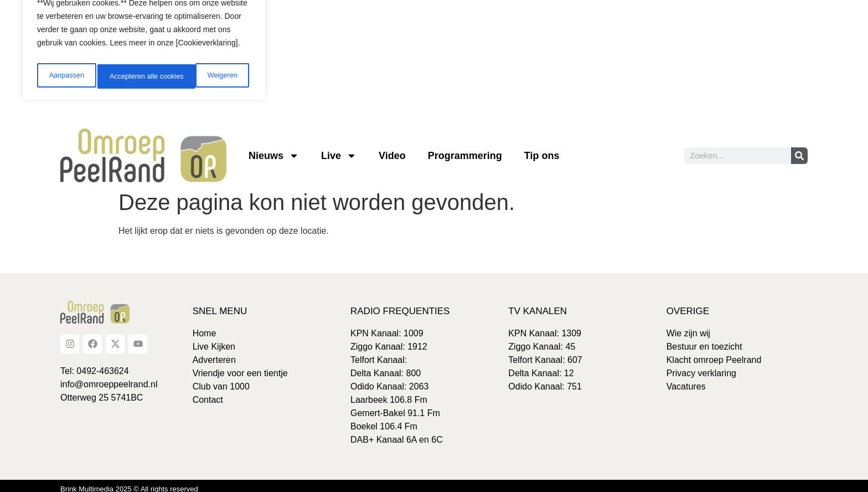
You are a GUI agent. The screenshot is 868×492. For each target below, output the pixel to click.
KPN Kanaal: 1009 (387, 327)
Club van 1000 (221, 380)
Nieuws (274, 150)
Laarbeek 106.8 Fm (389, 394)
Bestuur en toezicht (704, 340)
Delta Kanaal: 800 (386, 367)
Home (205, 327)
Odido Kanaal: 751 (545, 380)
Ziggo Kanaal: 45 (542, 340)
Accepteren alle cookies (201, 70)
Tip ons (542, 150)
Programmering (465, 150)
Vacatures (686, 380)
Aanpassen (65, 70)
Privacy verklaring (701, 367)
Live (339, 150)
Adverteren (214, 354)
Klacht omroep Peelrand (714, 354)
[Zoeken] (799, 150)
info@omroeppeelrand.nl (109, 378)
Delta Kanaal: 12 (541, 367)
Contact (208, 394)
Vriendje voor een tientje (240, 367)
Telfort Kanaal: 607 (545, 354)
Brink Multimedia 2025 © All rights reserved (129, 483)
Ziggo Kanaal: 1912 (389, 340)
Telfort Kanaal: (379, 354)
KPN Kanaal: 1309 (545, 327)
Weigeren (122, 70)
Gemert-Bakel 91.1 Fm (395, 407)
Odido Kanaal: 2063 (389, 380)
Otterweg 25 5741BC (102, 391)
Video (392, 150)
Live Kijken (214, 340)
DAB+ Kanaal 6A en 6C (397, 434)
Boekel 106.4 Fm (384, 420)
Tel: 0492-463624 (95, 365)
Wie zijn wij (688, 327)
